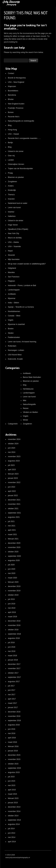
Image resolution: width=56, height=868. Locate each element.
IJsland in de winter (16, 221)
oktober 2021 (13, 509)
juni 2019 (12, 604)
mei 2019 (12, 608)
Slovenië (11, 255)
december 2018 (14, 621)
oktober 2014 (13, 816)
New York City (14, 233)
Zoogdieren (12, 182)
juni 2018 (12, 647)
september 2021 (14, 513)
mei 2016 (12, 733)
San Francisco (14, 277)
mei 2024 (12, 452)
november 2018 (14, 625)
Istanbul (11, 212)
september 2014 (14, 820)
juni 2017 (12, 690)
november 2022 (14, 482)
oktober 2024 (13, 444)
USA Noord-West (15, 355)
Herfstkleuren (28, 389)
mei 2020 (12, 573)
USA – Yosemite (14, 246)
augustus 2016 (14, 725)
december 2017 (14, 664)
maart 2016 (12, 742)
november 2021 (14, 504)
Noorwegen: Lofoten (16, 350)
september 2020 (14, 556)
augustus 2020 (14, 560)
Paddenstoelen (14, 337)
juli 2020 (11, 565)
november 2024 (14, 439)
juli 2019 (11, 599)
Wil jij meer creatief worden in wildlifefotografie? (27, 264)
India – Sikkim (14, 303)
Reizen (26, 408)
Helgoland (12, 268)
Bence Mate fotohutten (32, 377)
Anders (11, 186)
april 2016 (12, 738)
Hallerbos (12, 216)
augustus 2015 (14, 772)
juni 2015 (12, 781)
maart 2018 (12, 656)
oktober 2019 (13, 595)
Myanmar (12, 298)
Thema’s (11, 195)
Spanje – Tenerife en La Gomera (21, 307)
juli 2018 (11, 643)
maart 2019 (12, 617)
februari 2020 (13, 582)
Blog (10, 125)
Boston (11, 329)
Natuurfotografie (29, 404)
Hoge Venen (13, 225)
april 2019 (12, 612)
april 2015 (12, 790)
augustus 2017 (14, 682)
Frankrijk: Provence (16, 108)
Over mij (11, 156)
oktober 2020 (13, 552)
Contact (11, 73)
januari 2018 (13, 660)
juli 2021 (11, 521)
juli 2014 (11, 829)
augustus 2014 (14, 824)
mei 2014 (12, 837)
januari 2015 (13, 803)
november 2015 (14, 759)
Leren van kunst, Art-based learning (22, 342)
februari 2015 (13, 798)
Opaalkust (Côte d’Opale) (18, 229)
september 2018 (14, 634)
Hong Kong (12, 130)
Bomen (11, 112)
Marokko (11, 272)
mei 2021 (12, 526)
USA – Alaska (13, 242)
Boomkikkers (13, 91)
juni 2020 (12, 569)
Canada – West (14, 316)
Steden (11, 333)
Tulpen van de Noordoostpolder (20, 169)
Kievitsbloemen (14, 311)
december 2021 (14, 500)
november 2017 (14, 668)
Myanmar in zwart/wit (16, 324)
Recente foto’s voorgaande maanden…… (24, 138)
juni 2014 (12, 833)
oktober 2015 (13, 764)
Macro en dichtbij (15, 238)
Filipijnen (11, 281)
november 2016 (14, 716)
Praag (10, 173)
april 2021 (12, 530)
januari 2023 (13, 478)
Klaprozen (12, 86)
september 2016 (14, 721)
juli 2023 (11, 465)
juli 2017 (11, 686)
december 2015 (14, 755)
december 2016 (14, 712)
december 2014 (14, 807)
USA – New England (16, 82)
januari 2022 (13, 496)
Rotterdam (12, 346)
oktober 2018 (13, 630)
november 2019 (14, 591)
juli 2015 (11, 777)
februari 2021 (13, 539)
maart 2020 (12, 578)
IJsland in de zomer (16, 151)
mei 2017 (12, 695)
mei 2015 (12, 785)
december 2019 (14, 586)
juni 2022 (12, 487)
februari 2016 (13, 746)
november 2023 (14, 457)
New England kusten (16, 104)
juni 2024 (12, 448)
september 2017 (14, 677)
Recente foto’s (14, 117)
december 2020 (14, 543)
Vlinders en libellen (30, 412)
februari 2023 (13, 474)
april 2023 (12, 470)
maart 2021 (12, 534)
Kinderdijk (12, 190)
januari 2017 (13, 707)
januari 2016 (13, 751)
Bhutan (11, 99)
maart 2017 (12, 703)
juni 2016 (12, 729)
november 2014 (14, 811)
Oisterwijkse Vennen (16, 164)
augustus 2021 (14, 517)
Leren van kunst (14, 208)
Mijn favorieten (14, 259)
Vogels (11, 320)
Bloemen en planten (16, 177)
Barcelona (12, 95)
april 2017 (12, 699)
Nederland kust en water (18, 203)
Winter (25, 420)
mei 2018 (12, 651)
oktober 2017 (13, 673)
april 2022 (12, 491)
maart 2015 (12, 794)
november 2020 (14, 547)
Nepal (10, 251)
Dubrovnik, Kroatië (15, 359)
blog (25, 385)
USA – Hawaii (13, 134)
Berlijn (10, 143)
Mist (24, 401)
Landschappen (14, 290)
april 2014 (12, 842)
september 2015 (14, 768)
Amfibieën (12, 294)
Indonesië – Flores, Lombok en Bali (22, 285)
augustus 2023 (14, 461)
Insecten (11, 199)
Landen (11, 160)
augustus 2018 (14, 638)
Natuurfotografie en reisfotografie (21, 121)
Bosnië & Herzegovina (17, 78)
